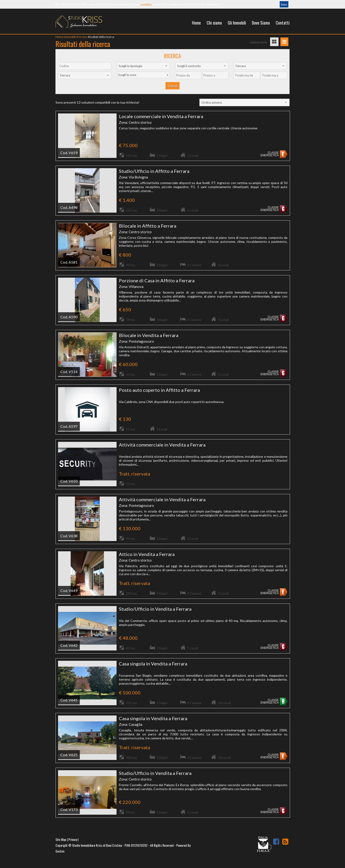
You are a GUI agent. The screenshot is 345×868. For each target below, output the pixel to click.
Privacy (73, 839)
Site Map (61, 839)
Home (196, 23)
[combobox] (143, 66)
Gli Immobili (237, 23)
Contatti (283, 23)
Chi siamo (214, 23)
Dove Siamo (261, 23)
